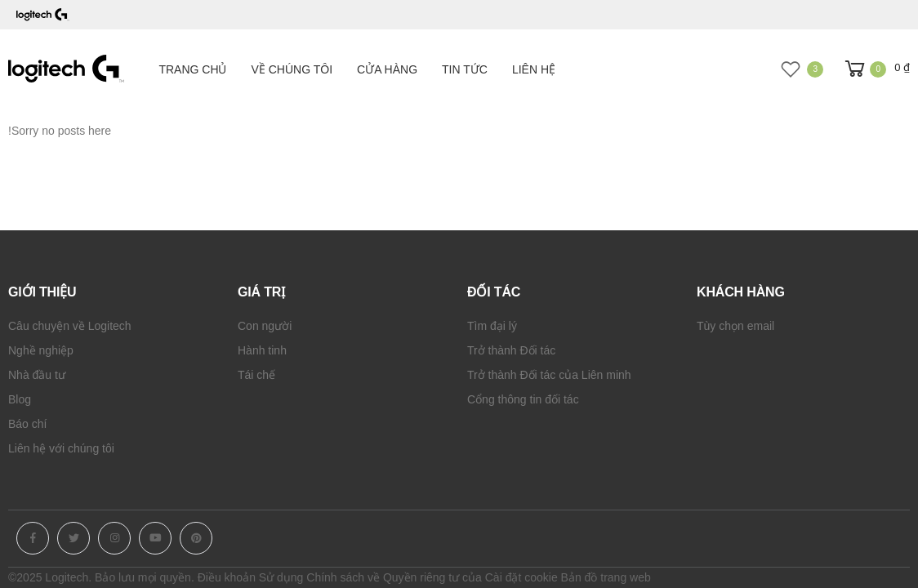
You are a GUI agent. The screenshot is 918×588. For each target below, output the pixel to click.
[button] (876, 69)
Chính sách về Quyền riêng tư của (394, 577)
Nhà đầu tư (37, 375)
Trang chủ (192, 69)
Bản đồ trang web (606, 577)
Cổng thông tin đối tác (523, 399)
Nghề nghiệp (41, 350)
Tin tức (465, 69)
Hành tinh (262, 350)
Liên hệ (534, 69)
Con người (265, 326)
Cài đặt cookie (521, 577)
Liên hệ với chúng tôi (61, 448)
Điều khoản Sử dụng (251, 577)
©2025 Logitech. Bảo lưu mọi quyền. (101, 577)
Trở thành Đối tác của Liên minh (549, 375)
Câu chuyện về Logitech (70, 326)
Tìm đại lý (492, 326)
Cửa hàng (387, 69)
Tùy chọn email (735, 326)
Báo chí (27, 424)
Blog (20, 399)
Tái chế (256, 375)
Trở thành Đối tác (511, 350)
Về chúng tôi (292, 69)
